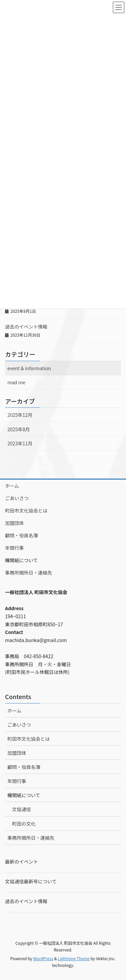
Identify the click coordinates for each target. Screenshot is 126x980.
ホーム (12, 486)
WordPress (43, 958)
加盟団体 (14, 523)
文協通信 (22, 809)
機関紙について (22, 560)
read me (16, 382)
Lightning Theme (74, 958)
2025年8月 (19, 429)
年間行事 (14, 548)
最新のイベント (22, 862)
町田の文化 (24, 824)
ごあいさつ (17, 498)
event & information (29, 368)
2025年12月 (20, 415)
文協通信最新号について (31, 881)
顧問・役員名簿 (22, 535)
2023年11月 (20, 443)
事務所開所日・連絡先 (29, 573)
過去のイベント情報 (26, 327)
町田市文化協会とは (26, 510)
